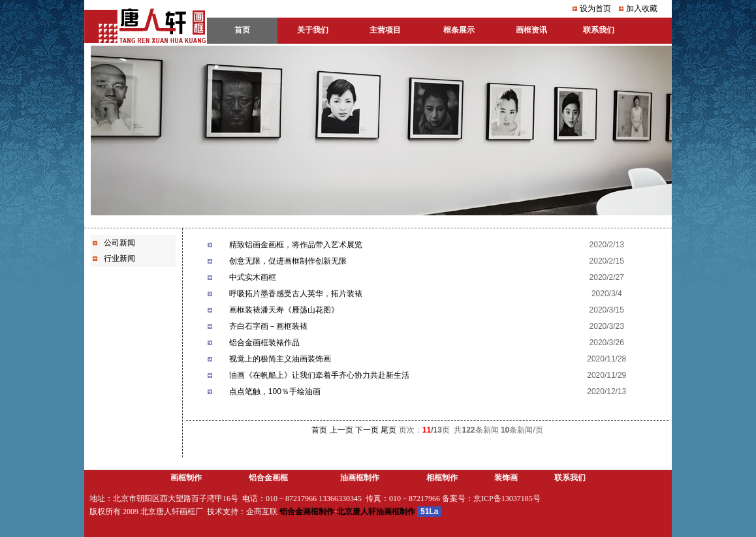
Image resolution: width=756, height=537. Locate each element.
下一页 (367, 430)
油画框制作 (360, 478)
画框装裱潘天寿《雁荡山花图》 (284, 310)
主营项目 (385, 30)
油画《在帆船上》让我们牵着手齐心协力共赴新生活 (319, 375)
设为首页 (595, 8)
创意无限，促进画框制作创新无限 (288, 261)
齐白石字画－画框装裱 (268, 326)
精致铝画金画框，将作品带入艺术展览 (296, 245)
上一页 (341, 430)
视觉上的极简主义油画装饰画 (280, 359)
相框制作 (442, 478)
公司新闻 (119, 243)
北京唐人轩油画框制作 (376, 512)
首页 (319, 430)
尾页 (388, 430)
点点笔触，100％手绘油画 (275, 391)
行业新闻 (119, 258)
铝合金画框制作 (307, 512)
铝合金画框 (268, 478)
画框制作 (186, 478)
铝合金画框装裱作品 (264, 343)
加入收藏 (642, 8)
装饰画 (506, 478)
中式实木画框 (253, 277)
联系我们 (570, 478)
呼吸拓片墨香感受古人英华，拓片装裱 (296, 294)
